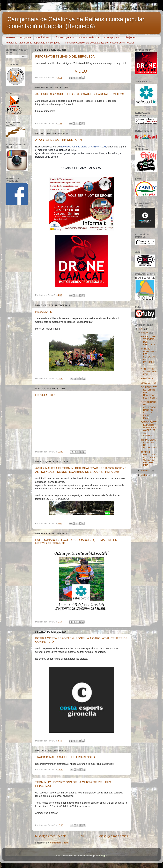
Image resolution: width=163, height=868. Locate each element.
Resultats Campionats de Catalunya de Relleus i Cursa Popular (100, 43)
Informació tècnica (89, 37)
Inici (83, 836)
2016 (141, 329)
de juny (145, 333)
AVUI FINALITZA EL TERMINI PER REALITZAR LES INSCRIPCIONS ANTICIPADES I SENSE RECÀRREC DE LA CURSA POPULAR (81, 470)
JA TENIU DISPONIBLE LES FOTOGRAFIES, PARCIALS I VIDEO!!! (80, 94)
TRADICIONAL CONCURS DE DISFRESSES (65, 757)
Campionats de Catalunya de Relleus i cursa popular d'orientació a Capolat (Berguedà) (76, 23)
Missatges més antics (113, 836)
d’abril (145, 475)
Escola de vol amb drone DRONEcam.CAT (83, 147)
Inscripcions (42, 37)
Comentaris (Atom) (59, 843)
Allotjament (131, 37)
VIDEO (81, 71)
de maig (146, 471)
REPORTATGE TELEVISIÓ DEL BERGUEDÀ (65, 57)
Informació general (64, 37)
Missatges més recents (51, 836)
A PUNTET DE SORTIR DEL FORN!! (59, 140)
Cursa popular (112, 37)
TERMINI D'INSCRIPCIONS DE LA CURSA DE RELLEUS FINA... (149, 459)
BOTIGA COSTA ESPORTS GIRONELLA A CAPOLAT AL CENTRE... (149, 429)
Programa (26, 37)
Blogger (103, 856)
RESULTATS (44, 312)
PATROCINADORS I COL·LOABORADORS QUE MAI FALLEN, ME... (149, 410)
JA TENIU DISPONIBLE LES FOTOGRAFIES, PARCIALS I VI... (149, 357)
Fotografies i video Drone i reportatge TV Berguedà (33, 43)
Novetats (10, 37)
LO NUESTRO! (45, 395)
